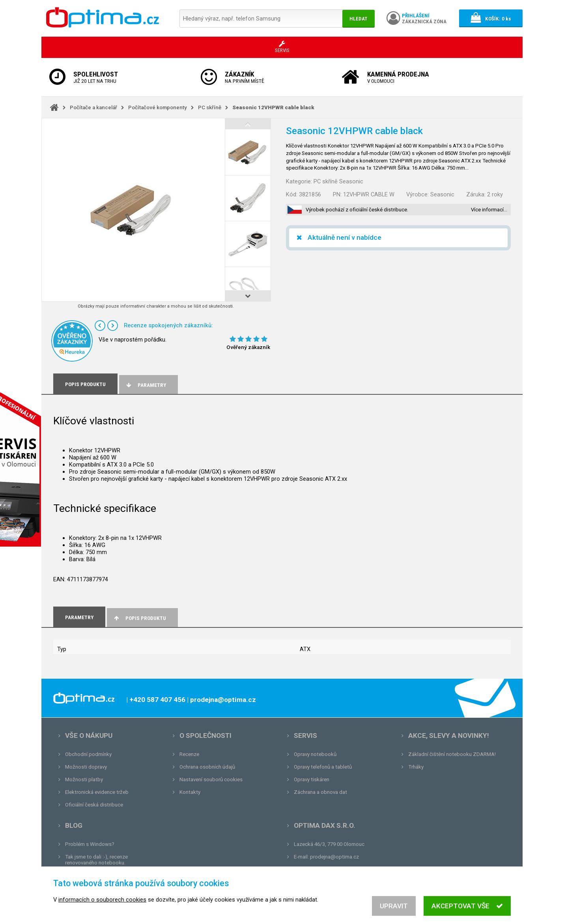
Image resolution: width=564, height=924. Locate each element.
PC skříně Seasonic (338, 181)
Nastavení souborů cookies (211, 779)
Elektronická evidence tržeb (97, 792)
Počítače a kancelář (93, 107)
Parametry (146, 385)
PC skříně (210, 107)
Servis (305, 735)
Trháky (416, 767)
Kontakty (190, 792)
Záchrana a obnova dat (320, 792)
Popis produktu (139, 618)
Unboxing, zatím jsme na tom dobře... (108, 875)
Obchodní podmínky (88, 754)
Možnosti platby (84, 779)
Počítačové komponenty (158, 107)
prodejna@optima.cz (334, 857)
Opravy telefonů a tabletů (323, 767)
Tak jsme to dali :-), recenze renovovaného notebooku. (96, 860)
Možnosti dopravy (86, 767)
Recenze (189, 754)
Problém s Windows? (90, 844)
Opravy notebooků (315, 754)
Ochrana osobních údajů (207, 767)
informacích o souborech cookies (102, 910)
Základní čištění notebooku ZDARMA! (452, 754)
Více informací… (489, 210)
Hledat (359, 19)
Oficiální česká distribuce (94, 805)
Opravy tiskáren (312, 779)
